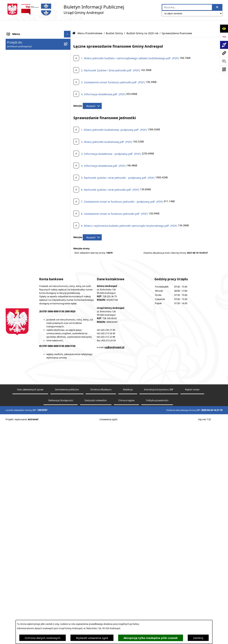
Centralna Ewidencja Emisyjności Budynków (34, 566)
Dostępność (14, 559)
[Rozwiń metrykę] (92, 97)
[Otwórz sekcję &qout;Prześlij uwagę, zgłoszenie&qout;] (224, 61)
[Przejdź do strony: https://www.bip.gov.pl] (224, 37)
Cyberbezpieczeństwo (21, 552)
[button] (68, 45)
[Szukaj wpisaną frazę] (217, 7)
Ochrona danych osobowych (43, 638)
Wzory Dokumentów (20, 525)
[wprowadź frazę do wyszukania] (187, 7)
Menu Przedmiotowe (20, 52)
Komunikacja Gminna (20, 505)
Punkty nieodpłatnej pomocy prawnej (30, 584)
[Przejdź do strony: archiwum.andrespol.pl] (224, 53)
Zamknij (198, 638)
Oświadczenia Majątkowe (23, 512)
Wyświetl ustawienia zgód (92, 638)
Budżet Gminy (114, 24)
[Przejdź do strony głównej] (65, 10)
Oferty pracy (15, 484)
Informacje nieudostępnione (25, 518)
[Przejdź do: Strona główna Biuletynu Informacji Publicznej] (74, 24)
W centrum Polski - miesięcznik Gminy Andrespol (31, 575)
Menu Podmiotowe (19, 45)
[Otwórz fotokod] (224, 69)
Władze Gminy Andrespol (23, 454)
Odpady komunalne (19, 498)
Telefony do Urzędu (19, 532)
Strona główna (16, 32)
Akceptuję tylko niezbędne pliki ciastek (151, 638)
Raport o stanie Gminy (21, 539)
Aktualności (14, 38)
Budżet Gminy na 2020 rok (142, 24)
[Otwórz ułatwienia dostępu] (224, 29)
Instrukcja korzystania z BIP (24, 471)
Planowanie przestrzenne (23, 546)
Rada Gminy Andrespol (21, 447)
